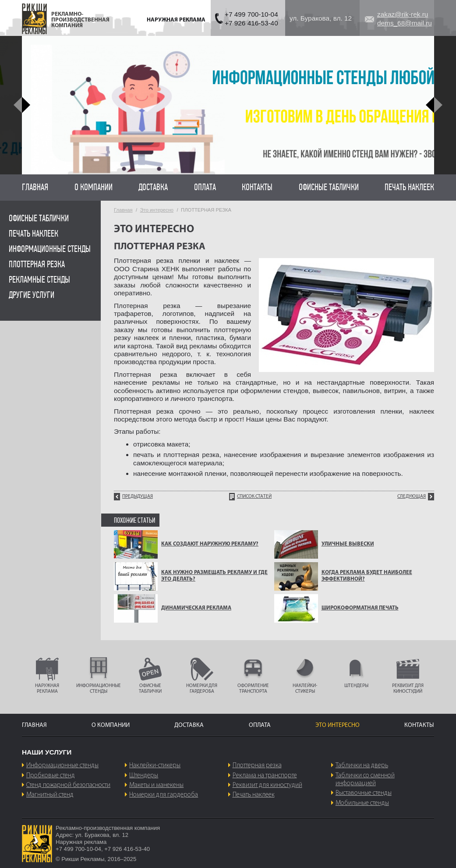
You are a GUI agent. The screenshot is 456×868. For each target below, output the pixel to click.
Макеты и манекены (156, 785)
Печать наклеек (409, 187)
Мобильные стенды (362, 803)
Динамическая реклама (196, 608)
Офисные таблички (329, 187)
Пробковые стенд (51, 776)
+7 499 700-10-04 (251, 14)
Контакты (257, 187)
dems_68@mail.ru (405, 23)
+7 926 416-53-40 (251, 23)
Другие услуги (32, 295)
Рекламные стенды (39, 280)
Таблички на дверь (362, 765)
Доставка (153, 187)
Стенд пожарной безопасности (68, 785)
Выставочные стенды (364, 793)
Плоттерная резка (37, 264)
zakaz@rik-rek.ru (403, 14)
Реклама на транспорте (265, 776)
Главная (35, 187)
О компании (94, 187)
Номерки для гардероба (164, 795)
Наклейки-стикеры (155, 765)
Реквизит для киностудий (267, 785)
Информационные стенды (50, 249)
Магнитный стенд (50, 795)
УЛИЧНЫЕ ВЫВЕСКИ (348, 544)
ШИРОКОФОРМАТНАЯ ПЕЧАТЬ (360, 608)
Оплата (205, 187)
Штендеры (144, 776)
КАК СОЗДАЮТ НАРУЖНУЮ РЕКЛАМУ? (210, 544)
